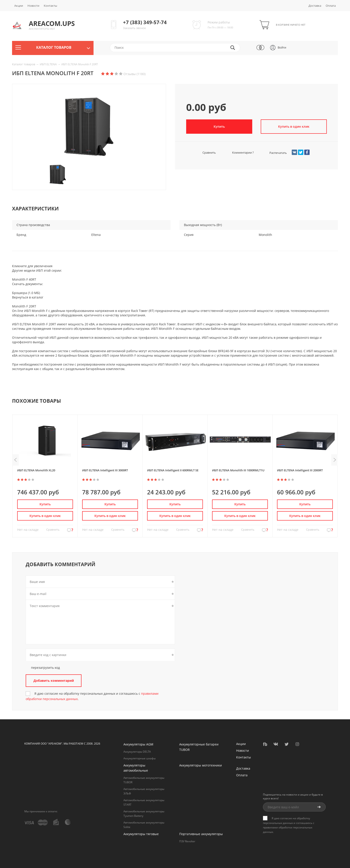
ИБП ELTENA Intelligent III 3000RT (105, 470)
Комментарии (239, 152)
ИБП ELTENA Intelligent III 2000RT (300, 470)
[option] (89, 128)
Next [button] (335, 460)
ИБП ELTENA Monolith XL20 (36, 470)
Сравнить (204, 152)
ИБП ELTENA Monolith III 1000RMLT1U (238, 470)
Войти (282, 47)
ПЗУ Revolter (187, 841)
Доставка (315, 6)
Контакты (50, 6)
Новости (33, 6)
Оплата (331, 6)
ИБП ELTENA (49, 64)
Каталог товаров (24, 64)
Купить (219, 126)
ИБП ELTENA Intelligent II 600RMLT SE (173, 470)
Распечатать (274, 153)
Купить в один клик (294, 126)
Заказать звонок (134, 28)
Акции (19, 6)
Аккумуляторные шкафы (140, 758)
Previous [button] (15, 460)
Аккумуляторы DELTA (137, 752)
